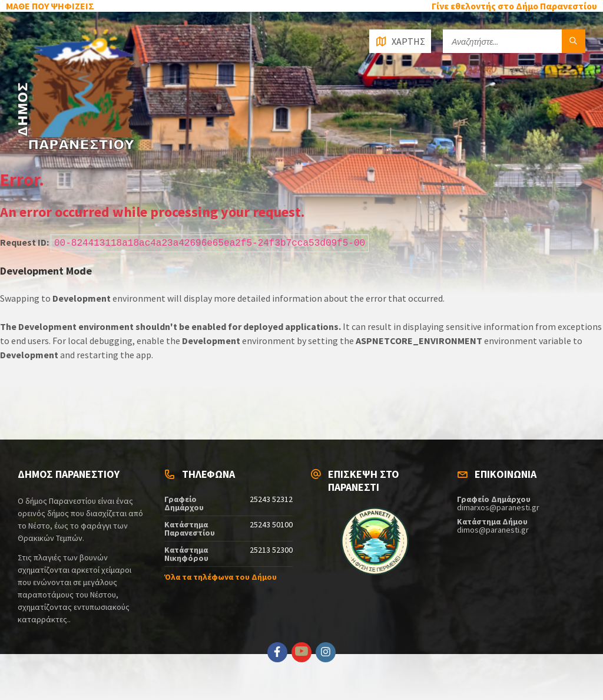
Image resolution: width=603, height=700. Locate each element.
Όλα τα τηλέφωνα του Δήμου (221, 577)
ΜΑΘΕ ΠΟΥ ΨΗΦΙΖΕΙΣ (50, 6)
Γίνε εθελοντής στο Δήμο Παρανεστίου (514, 6)
